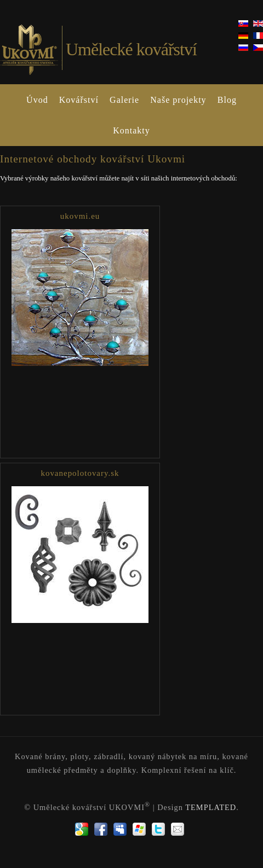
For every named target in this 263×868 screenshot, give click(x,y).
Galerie (124, 100)
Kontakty (131, 130)
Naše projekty (178, 100)
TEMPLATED (211, 807)
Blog (227, 100)
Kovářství (79, 100)
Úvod (37, 100)
